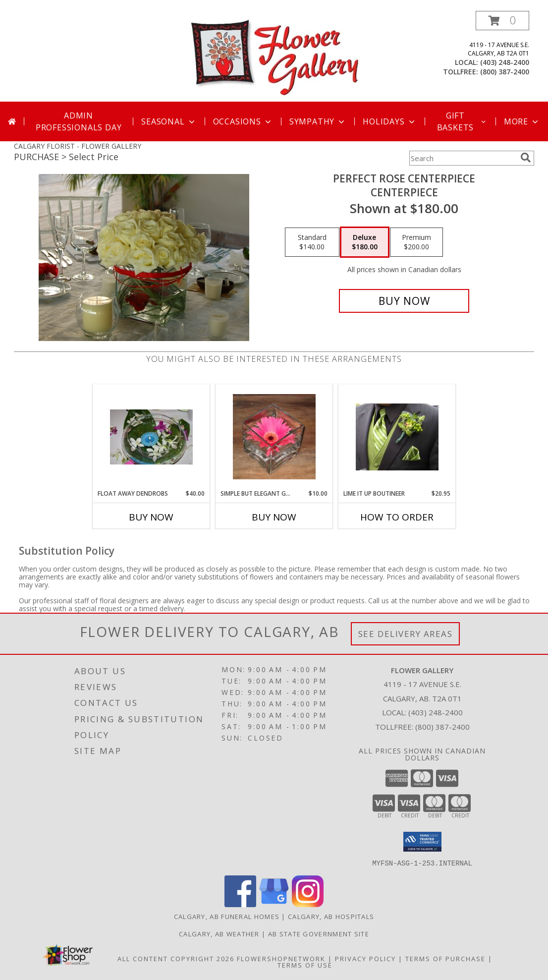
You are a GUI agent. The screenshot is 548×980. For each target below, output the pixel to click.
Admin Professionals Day (79, 121)
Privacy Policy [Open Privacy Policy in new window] (365, 958)
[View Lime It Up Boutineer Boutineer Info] (397, 437)
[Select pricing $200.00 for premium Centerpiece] (416, 242)
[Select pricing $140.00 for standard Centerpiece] (312, 242)
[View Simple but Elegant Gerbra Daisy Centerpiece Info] (274, 437)
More (522, 121)
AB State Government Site (319, 933)
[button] (502, 21)
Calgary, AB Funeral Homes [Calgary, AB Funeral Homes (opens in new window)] (227, 916)
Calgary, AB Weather (219, 933)
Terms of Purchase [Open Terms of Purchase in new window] (445, 958)
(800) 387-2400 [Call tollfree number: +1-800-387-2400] (505, 72)
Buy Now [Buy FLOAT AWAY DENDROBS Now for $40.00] (151, 517)
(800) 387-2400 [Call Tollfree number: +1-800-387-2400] (442, 727)
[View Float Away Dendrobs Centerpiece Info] (151, 437)
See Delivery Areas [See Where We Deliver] (406, 634)
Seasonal (169, 121)
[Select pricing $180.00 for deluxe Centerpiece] (365, 242)
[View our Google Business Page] (274, 904)
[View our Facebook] (240, 904)
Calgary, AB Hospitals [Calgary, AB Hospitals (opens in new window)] (331, 916)
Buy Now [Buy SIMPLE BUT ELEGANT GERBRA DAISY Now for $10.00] (274, 517)
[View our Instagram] (308, 904)
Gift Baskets (462, 121)
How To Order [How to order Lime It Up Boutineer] (397, 517)
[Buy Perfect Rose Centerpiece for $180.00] (404, 301)
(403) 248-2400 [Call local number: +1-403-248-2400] (505, 62)
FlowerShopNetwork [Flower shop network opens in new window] (281, 958)
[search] (526, 158)
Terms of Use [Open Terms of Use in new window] (305, 965)
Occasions (243, 121)
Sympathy (318, 121)
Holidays (389, 121)
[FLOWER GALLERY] (275, 56)
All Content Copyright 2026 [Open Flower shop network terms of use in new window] (176, 958)
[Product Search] (463, 158)
